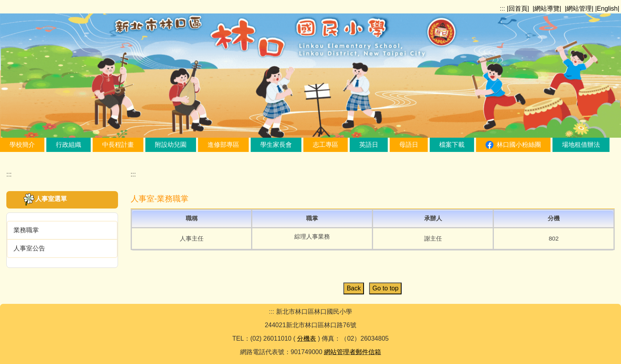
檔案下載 (452, 145)
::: (502, 9)
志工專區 (326, 145)
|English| (607, 9)
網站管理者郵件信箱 (352, 352)
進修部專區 (223, 145)
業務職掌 (26, 230)
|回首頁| (518, 9)
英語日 (369, 145)
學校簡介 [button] (22, 145)
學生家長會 (276, 145)
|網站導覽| (547, 9)
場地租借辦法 (581, 145)
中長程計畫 (118, 145)
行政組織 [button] (69, 145)
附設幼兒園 (171, 145)
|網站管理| (579, 9)
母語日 (409, 145)
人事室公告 (29, 248)
